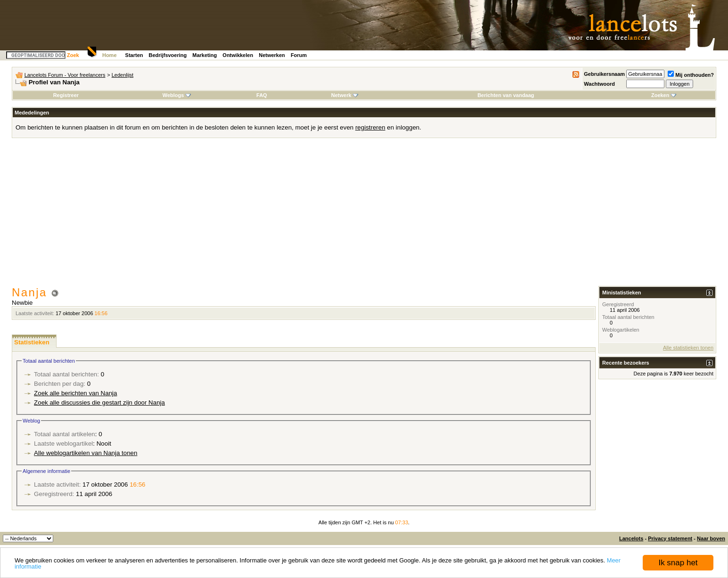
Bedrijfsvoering (168, 55)
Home (110, 55)
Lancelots (631, 538)
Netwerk (345, 95)
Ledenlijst (123, 75)
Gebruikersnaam (604, 74)
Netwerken (272, 55)
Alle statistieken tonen (688, 348)
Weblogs (177, 95)
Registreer (66, 95)
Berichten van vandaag (506, 95)
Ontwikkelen (238, 55)
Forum (299, 55)
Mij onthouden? (691, 75)
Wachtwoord (599, 84)
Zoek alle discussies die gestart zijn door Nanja (99, 403)
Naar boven (711, 538)
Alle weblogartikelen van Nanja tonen (86, 453)
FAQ (262, 95)
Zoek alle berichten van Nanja (75, 393)
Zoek (73, 55)
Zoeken (664, 95)
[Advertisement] (364, 215)
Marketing (204, 55)
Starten (134, 55)
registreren (370, 127)
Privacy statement (670, 538)
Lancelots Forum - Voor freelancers (65, 75)
